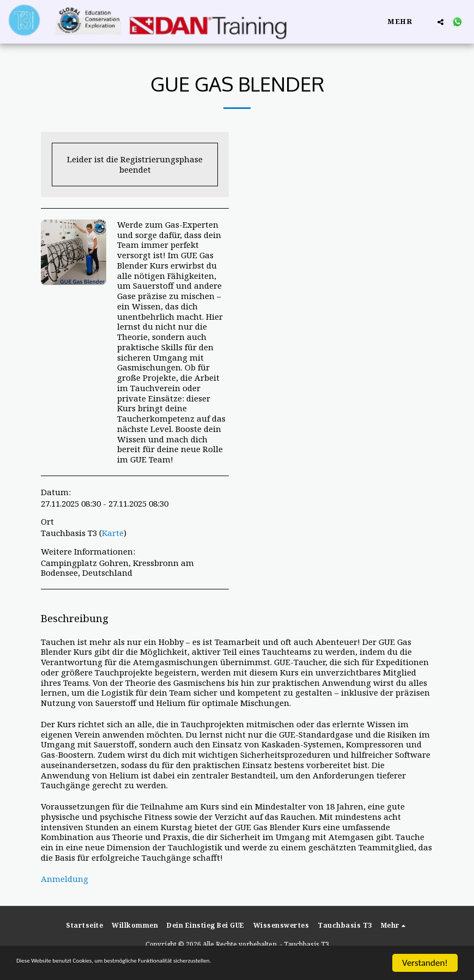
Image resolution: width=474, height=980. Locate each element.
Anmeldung (65, 879)
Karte (113, 533)
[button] (440, 22)
